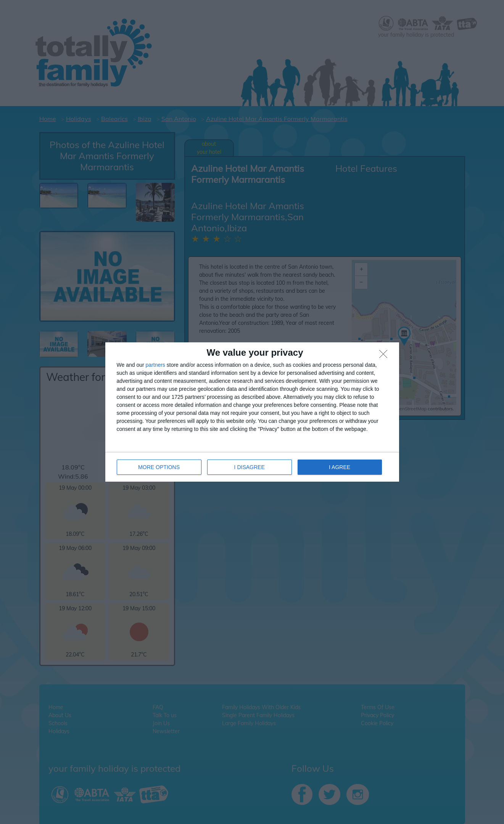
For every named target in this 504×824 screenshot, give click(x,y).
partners (155, 365)
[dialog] (252, 412)
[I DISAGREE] (385, 356)
